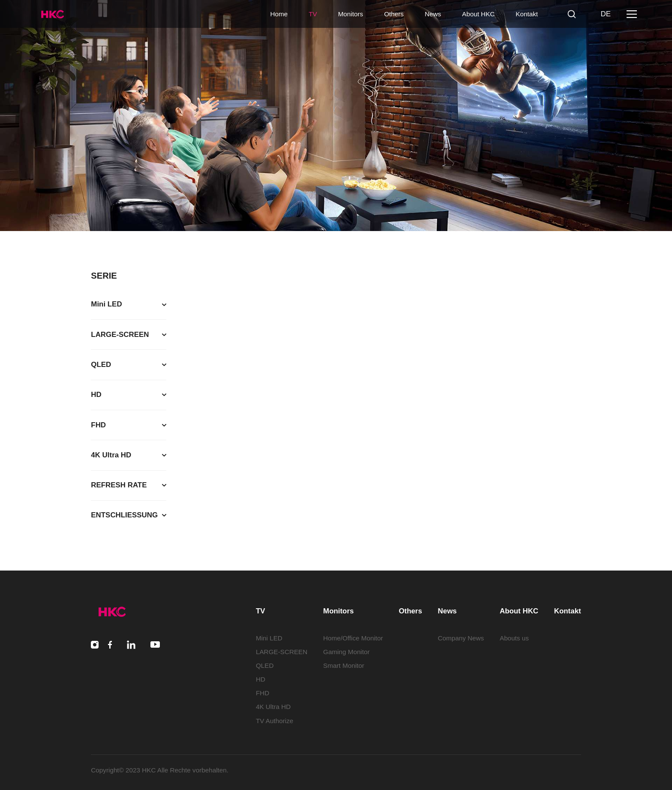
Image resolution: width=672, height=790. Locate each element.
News (433, 14)
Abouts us (514, 638)
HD (261, 679)
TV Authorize (274, 721)
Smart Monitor (344, 665)
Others (394, 14)
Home (279, 14)
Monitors (351, 14)
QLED (265, 665)
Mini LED (269, 638)
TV (313, 14)
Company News (461, 638)
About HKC (478, 14)
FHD (262, 693)
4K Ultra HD (273, 707)
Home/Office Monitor (353, 638)
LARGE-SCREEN (282, 652)
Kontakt (527, 14)
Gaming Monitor (346, 652)
